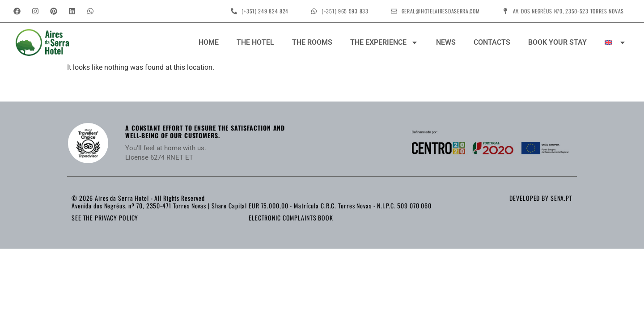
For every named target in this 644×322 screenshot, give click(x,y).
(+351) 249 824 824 (265, 11)
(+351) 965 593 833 (345, 11)
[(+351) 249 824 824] (234, 11)
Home (209, 42)
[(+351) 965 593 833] (314, 11)
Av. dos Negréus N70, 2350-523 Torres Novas (568, 11)
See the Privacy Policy (105, 218)
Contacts (492, 42)
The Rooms (312, 42)
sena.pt (561, 198)
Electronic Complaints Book (291, 218)
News (446, 42)
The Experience (384, 42)
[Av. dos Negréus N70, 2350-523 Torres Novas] (505, 11)
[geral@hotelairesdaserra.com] (394, 11)
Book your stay (557, 42)
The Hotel (255, 42)
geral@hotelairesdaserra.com (441, 11)
